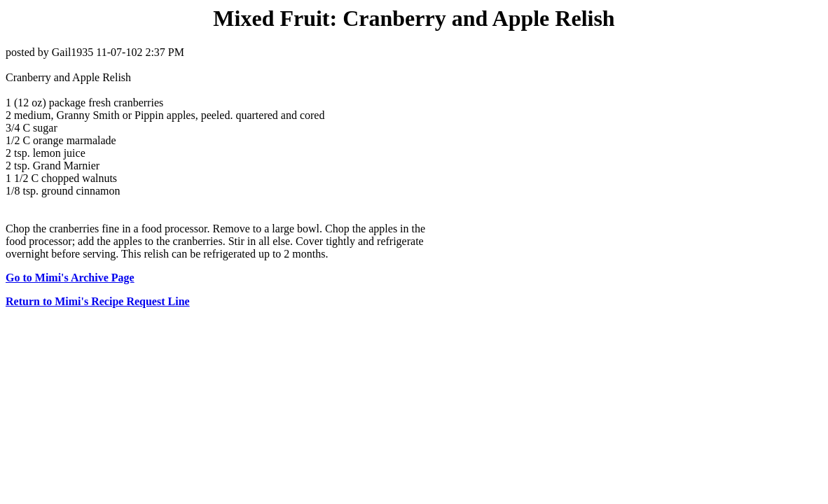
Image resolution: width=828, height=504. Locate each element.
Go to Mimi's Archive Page (70, 278)
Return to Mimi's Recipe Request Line (98, 301)
